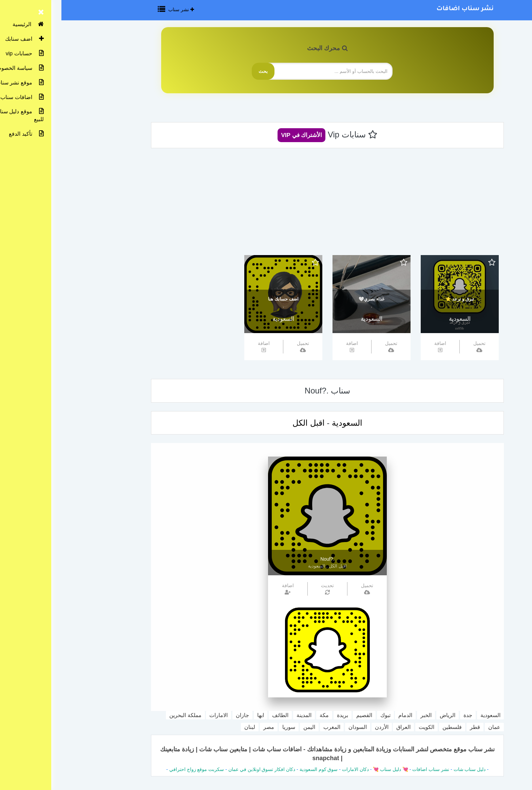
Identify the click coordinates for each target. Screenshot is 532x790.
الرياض (386, 715)
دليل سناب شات (408, 769)
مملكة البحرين (124, 715)
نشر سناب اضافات (404, 9)
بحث (202, 71)
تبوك (324, 715)
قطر (414, 727)
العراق (342, 727)
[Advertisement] (266, 204)
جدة (406, 715)
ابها (199, 715)
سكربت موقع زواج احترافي (135, 769)
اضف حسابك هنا (222, 299)
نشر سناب (120, 9)
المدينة (243, 715)
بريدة (281, 715)
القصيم (303, 715)
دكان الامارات (294, 769)
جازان (181, 715)
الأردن (320, 727)
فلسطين (391, 727)
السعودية (398, 319)
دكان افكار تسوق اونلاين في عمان (200, 769)
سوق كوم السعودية (257, 769)
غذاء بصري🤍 (310, 299)
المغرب (270, 727)
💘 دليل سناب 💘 (328, 769)
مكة (263, 715)
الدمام (344, 715)
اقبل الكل (247, 423)
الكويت (365, 727)
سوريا (227, 727)
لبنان (188, 727)
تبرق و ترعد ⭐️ (398, 299)
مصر (207, 727)
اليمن (248, 727)
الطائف (219, 715)
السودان (296, 727)
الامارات (157, 715)
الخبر (365, 715)
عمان (433, 727)
